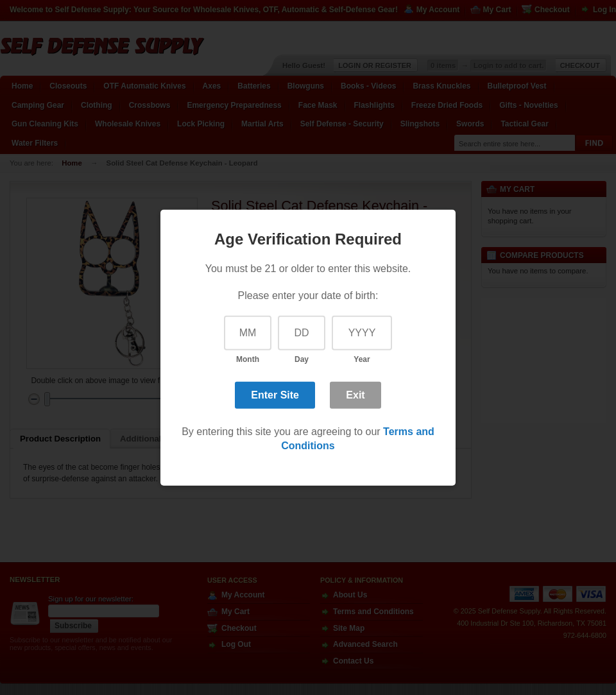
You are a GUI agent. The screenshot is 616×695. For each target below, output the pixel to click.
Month (248, 359)
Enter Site (275, 395)
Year (362, 359)
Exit (355, 395)
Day (302, 359)
